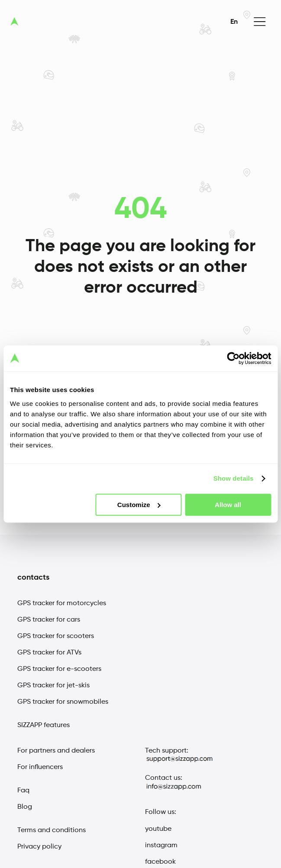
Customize (139, 505)
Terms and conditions (52, 830)
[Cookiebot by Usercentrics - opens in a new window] (233, 358)
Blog (25, 807)
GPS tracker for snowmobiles (63, 702)
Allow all (228, 505)
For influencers (40, 767)
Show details (234, 478)
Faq (23, 791)
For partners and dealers (56, 751)
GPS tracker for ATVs (49, 653)
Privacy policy (39, 847)
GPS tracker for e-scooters (59, 669)
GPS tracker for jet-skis (53, 686)
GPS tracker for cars (49, 620)
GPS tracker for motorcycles (62, 603)
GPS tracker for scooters (56, 636)
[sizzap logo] (15, 22)
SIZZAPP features (44, 725)
